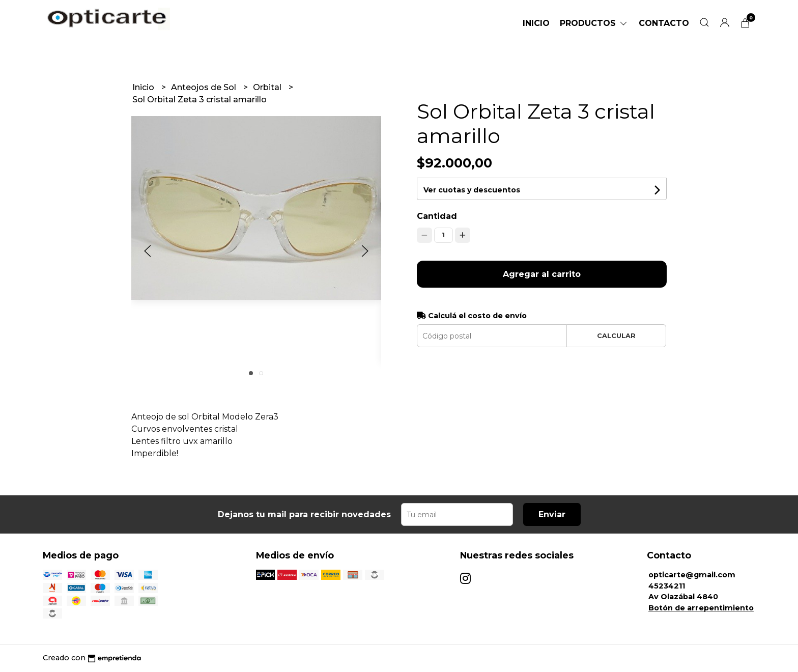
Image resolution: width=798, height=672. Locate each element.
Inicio (536, 23)
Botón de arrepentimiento (701, 608)
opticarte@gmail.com (692, 575)
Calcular (616, 336)
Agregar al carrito (542, 274)
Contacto (664, 23)
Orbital (268, 87)
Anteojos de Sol (205, 87)
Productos (594, 23)
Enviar (552, 514)
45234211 (667, 586)
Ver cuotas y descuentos (472, 190)
